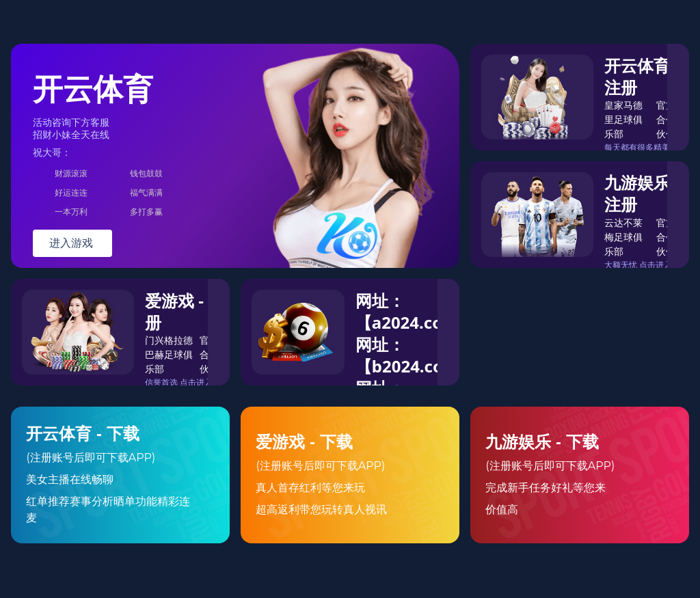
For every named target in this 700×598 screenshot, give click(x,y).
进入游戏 (72, 243)
